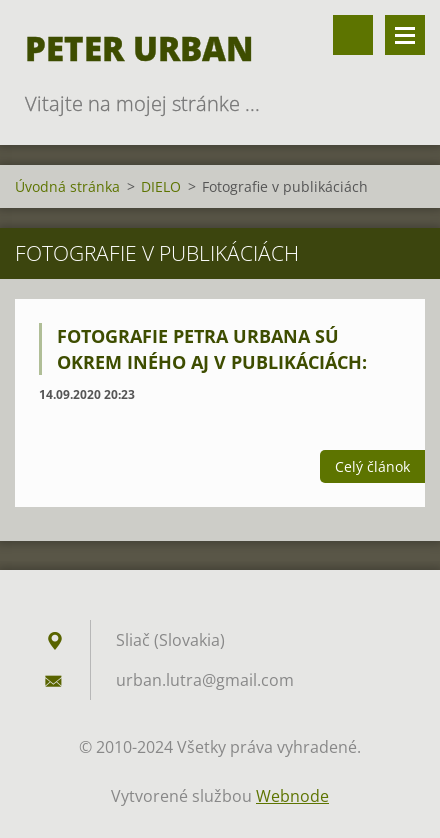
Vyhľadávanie (353, 35)
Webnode (292, 796)
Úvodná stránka (67, 186)
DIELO (161, 186)
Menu (405, 35)
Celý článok (372, 466)
